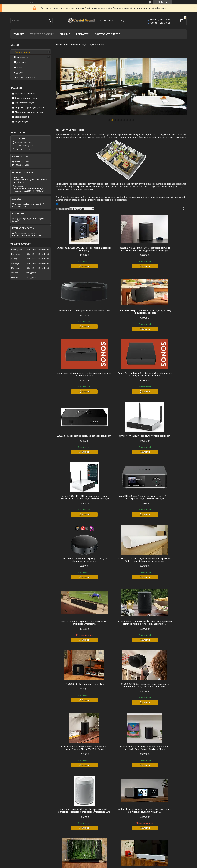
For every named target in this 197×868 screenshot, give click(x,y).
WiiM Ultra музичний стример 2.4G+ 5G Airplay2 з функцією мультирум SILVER (121, 641)
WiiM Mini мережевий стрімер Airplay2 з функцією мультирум (121, 444)
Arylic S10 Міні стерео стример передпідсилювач (77, 379)
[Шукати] (50, 21)
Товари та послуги (42, 34)
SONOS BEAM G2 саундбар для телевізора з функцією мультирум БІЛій (76, 708)
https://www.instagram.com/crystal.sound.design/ (31, 181)
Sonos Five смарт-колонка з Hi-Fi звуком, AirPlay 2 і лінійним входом (77, 315)
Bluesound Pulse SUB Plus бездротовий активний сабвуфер (76, 249)
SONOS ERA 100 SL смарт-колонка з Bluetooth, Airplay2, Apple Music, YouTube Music (166, 576)
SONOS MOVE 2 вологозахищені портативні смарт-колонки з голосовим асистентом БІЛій (121, 708)
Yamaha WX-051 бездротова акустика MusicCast (166, 249)
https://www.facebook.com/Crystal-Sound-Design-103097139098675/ (30, 190)
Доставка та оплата (107, 34)
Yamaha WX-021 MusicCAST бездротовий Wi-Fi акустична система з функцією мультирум (121, 250)
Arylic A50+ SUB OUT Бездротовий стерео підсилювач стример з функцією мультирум (166, 380)
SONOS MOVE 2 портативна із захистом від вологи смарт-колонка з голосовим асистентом (121, 511)
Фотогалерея (21, 57)
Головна (19, 34)
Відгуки (18, 72)
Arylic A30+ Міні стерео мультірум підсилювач (121, 379)
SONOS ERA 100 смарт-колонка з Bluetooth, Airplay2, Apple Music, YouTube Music (121, 576)
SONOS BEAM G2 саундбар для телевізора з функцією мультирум (76, 509)
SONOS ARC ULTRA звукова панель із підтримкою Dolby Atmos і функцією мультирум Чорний (166, 641)
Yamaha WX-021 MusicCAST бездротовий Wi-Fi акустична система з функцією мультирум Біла (76, 642)
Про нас (65, 34)
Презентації (21, 62)
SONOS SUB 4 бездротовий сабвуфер (166, 509)
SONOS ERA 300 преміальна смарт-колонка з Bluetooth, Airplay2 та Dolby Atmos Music (76, 576)
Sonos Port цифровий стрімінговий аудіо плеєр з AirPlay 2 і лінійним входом (166, 315)
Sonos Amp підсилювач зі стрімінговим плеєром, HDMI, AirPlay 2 (121, 315)
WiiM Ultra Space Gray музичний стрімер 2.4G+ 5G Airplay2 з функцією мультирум (76, 445)
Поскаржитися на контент (102, 865)
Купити (78, 266)
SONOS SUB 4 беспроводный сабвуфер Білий (166, 707)
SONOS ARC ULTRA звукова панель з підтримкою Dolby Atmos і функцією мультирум (166, 445)
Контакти (82, 34)
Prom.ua (115, 862)
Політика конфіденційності (131, 865)
